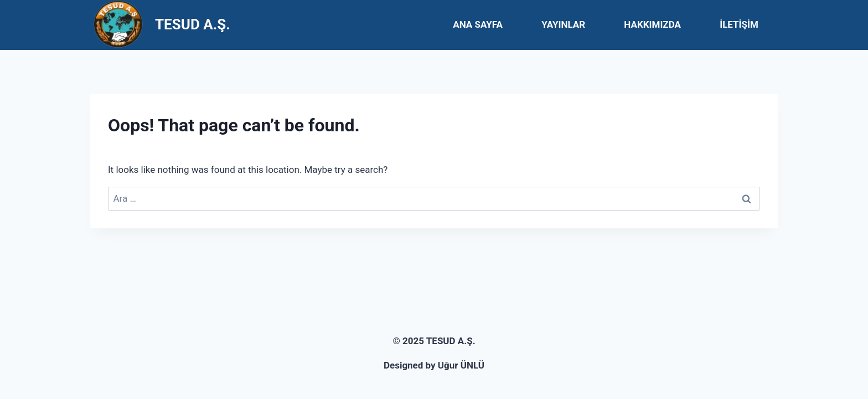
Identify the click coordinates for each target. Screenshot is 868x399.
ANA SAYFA (478, 24)
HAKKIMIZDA (652, 24)
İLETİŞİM (739, 24)
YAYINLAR (563, 24)
